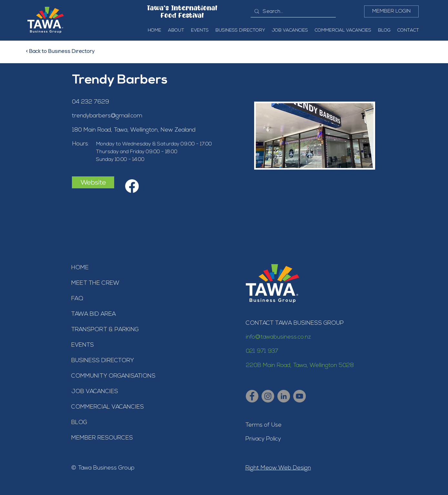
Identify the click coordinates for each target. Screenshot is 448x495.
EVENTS (83, 345)
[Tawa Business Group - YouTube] (299, 396)
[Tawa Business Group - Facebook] (252, 396)
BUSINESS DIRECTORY (103, 361)
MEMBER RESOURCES (102, 438)
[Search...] (293, 12)
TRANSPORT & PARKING (105, 330)
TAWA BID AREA (94, 314)
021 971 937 (262, 351)
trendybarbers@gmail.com (107, 116)
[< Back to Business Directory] (64, 52)
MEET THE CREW (95, 283)
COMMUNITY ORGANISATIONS (113, 376)
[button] (176, 31)
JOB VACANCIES (95, 392)
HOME (80, 268)
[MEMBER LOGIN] (391, 11)
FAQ (77, 299)
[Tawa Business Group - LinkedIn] (284, 396)
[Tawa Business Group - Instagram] (268, 396)
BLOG (79, 423)
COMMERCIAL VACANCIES (108, 407)
